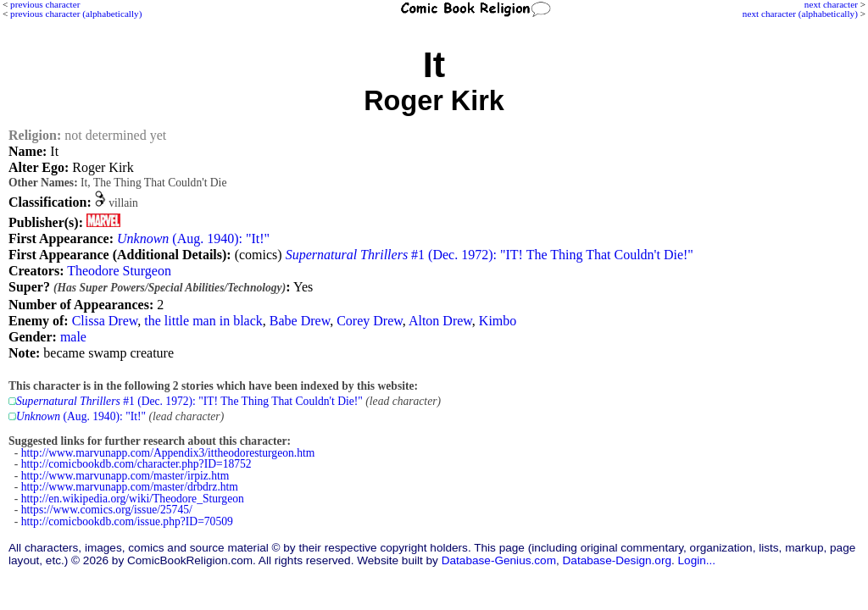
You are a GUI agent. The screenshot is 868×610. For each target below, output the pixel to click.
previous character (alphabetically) (76, 14)
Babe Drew (300, 321)
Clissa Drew (105, 321)
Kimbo (498, 321)
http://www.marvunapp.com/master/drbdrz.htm (130, 487)
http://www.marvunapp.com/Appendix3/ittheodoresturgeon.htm (168, 453)
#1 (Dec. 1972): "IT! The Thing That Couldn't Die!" (490, 255)
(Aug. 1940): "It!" (193, 238)
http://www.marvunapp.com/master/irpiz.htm (125, 476)
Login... (697, 560)
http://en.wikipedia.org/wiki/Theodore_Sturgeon (133, 499)
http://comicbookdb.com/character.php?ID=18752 (136, 464)
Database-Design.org (617, 560)
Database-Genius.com (499, 560)
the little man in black (203, 321)
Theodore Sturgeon (119, 271)
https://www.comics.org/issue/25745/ (107, 510)
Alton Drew (440, 321)
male (73, 337)
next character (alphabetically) (800, 14)
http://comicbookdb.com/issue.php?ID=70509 (127, 521)
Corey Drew (370, 321)
